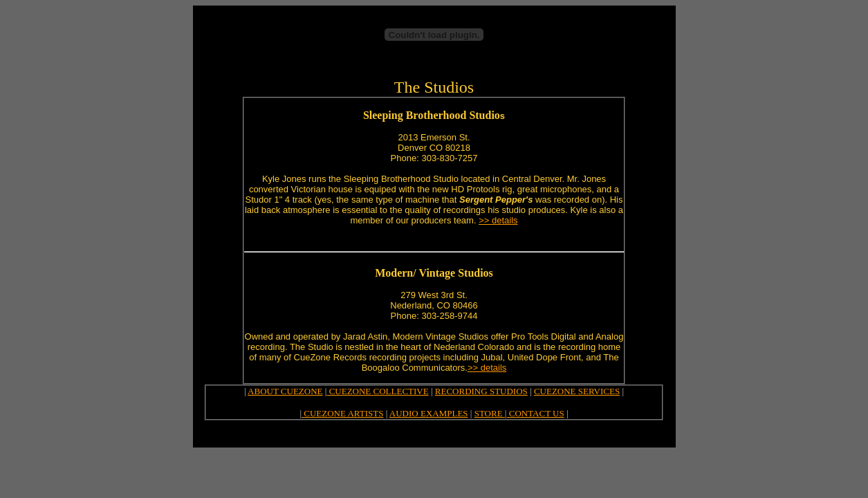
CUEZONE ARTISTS (342, 413)
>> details (498, 220)
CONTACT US (535, 413)
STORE (490, 413)
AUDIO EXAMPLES (429, 413)
